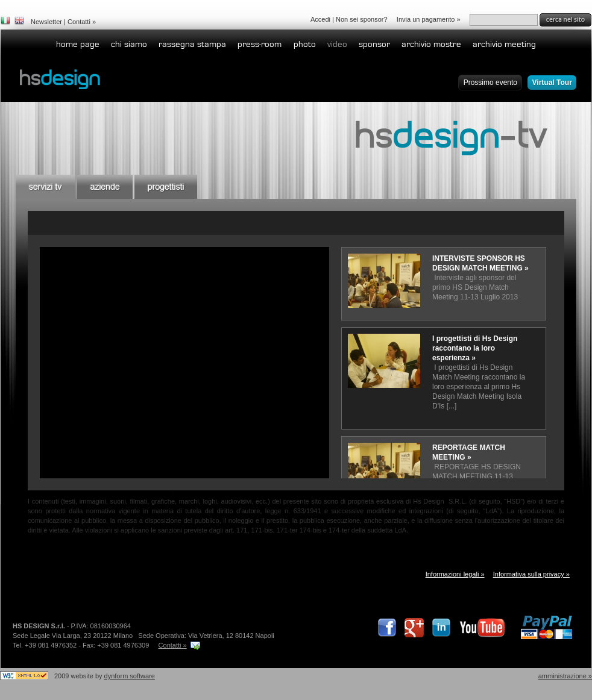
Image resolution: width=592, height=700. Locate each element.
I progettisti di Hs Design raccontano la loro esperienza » (475, 348)
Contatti (79, 22)
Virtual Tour (552, 83)
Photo (305, 44)
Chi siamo (129, 44)
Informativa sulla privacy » (531, 574)
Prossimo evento (490, 83)
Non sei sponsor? (362, 19)
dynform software (130, 676)
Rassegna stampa (192, 44)
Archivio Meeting (504, 44)
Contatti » (173, 645)
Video (337, 44)
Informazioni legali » (455, 574)
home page (78, 44)
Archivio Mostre (431, 44)
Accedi (320, 19)
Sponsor (374, 44)
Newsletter (46, 22)
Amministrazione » (565, 676)
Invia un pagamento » (429, 19)
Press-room (260, 44)
